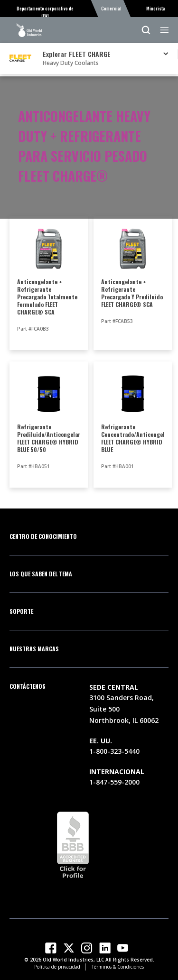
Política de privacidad (57, 967)
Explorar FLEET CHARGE (77, 54)
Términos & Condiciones (118, 967)
